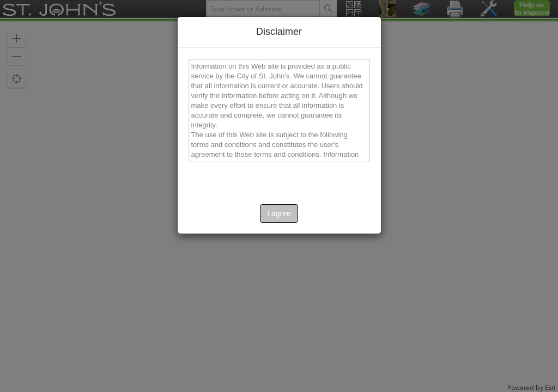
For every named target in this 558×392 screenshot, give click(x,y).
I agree (279, 213)
